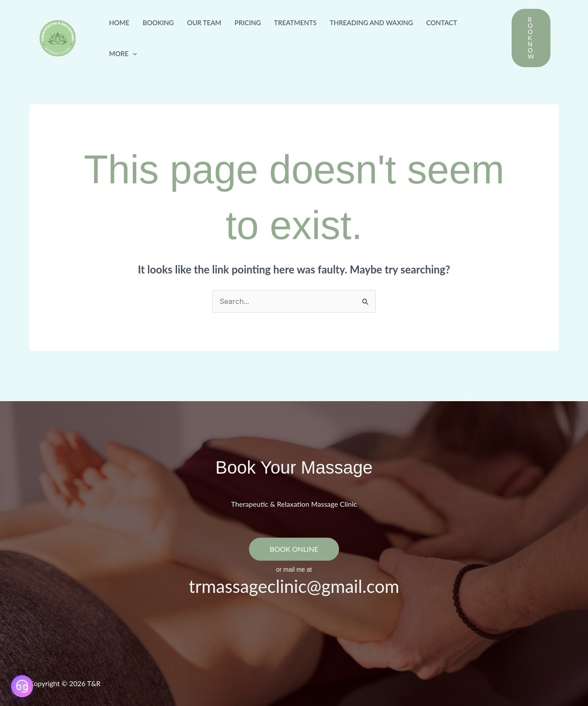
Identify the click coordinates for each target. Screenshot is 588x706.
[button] (133, 53)
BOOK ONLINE (294, 549)
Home (119, 23)
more (123, 53)
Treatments (295, 23)
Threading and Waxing (371, 23)
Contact (442, 23)
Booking (158, 23)
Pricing (247, 23)
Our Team (204, 23)
